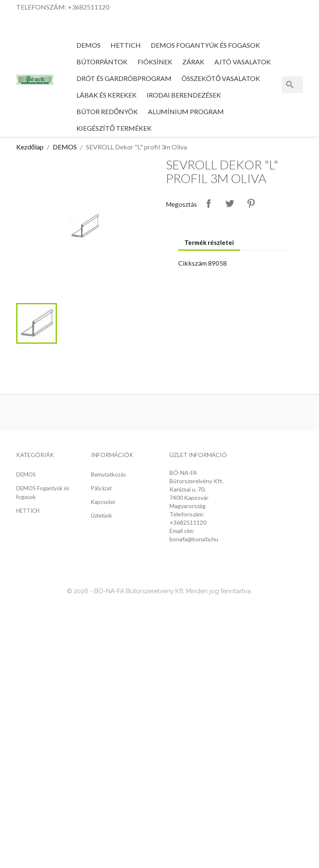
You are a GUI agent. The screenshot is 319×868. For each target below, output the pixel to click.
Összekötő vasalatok (221, 78)
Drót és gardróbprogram (124, 78)
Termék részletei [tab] (209, 242)
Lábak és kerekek (107, 95)
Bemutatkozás (108, 474)
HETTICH (126, 45)
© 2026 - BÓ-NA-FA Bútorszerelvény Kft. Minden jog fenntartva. (159, 591)
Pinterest (251, 203)
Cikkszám (193, 263)
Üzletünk (102, 516)
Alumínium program (186, 111)
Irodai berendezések (184, 95)
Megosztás (209, 203)
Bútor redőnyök (107, 111)
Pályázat (101, 488)
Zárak (193, 62)
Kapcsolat (103, 502)
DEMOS (88, 45)
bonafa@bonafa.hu (194, 539)
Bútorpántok (102, 62)
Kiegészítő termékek (114, 128)
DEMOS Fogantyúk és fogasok (205, 45)
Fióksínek (155, 62)
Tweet (230, 203)
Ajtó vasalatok (243, 62)
